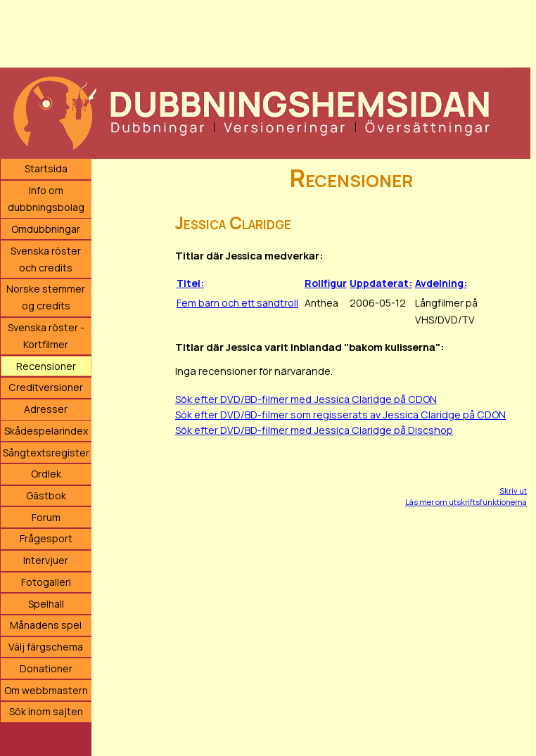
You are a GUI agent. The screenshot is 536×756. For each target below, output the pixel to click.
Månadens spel (46, 625)
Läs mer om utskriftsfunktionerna (466, 502)
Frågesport (46, 538)
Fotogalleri (46, 582)
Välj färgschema (46, 647)
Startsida (46, 168)
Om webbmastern (46, 690)
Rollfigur (326, 283)
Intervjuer (46, 560)
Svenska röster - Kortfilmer (46, 336)
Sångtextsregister (46, 453)
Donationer (46, 668)
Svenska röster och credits (46, 259)
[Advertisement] (265, 32)
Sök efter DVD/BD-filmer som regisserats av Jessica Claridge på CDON (340, 415)
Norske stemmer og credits (46, 297)
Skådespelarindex (46, 431)
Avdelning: (441, 283)
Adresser (46, 409)
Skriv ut (513, 491)
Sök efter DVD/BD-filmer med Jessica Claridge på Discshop (314, 430)
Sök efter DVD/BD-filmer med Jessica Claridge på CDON (306, 399)
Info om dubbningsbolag (46, 199)
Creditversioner (46, 387)
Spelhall (46, 604)
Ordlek (46, 474)
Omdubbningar (46, 229)
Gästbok (46, 495)
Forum (46, 517)
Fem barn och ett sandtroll (237, 303)
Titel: (190, 283)
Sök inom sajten (46, 711)
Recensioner (46, 366)
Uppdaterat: (381, 283)
